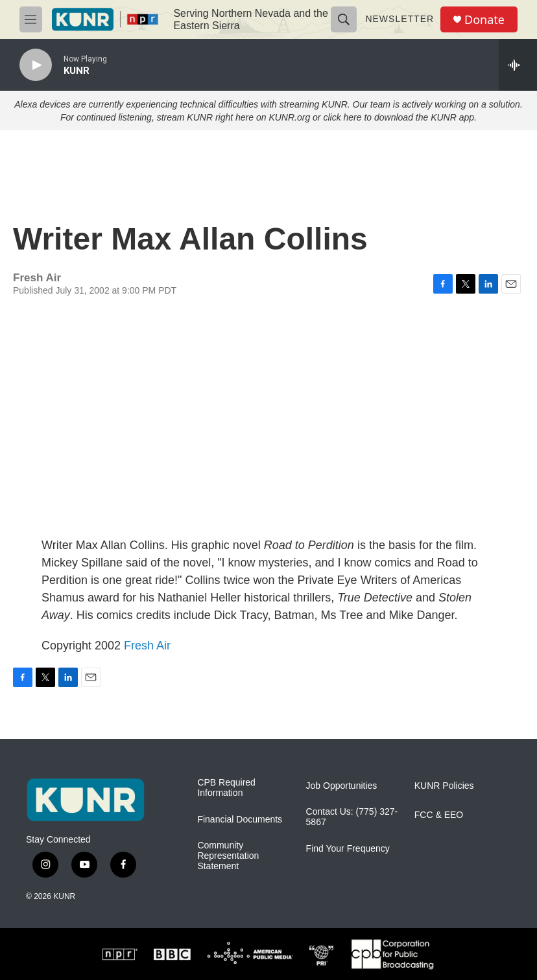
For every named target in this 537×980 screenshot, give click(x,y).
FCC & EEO (439, 815)
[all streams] (518, 65)
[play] (36, 65)
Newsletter (400, 19)
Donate (484, 20)
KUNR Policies (444, 786)
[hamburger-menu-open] (31, 19)
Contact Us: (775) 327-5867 (352, 817)
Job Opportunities (342, 786)
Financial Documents (240, 820)
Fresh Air (147, 646)
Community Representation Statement (228, 856)
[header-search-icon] (344, 19)
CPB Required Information (226, 788)
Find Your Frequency (348, 849)
